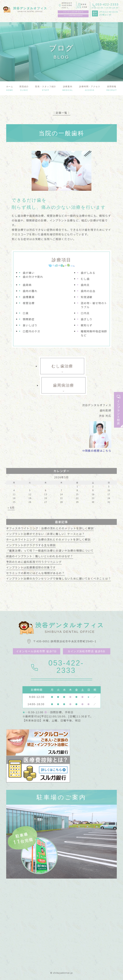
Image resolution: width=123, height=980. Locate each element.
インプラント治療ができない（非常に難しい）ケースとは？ (46, 534)
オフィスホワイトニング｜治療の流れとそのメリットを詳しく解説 (50, 528)
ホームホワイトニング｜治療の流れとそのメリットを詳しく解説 (48, 539)
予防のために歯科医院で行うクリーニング (34, 562)
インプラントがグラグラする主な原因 (31, 545)
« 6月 (11, 507)
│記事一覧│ (61, 113)
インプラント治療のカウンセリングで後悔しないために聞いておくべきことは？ (59, 578)
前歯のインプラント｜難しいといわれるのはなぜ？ (40, 556)
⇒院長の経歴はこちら (97, 451)
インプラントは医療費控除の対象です (31, 567)
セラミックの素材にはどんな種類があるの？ (35, 573)
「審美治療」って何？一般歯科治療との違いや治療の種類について (50, 550)
